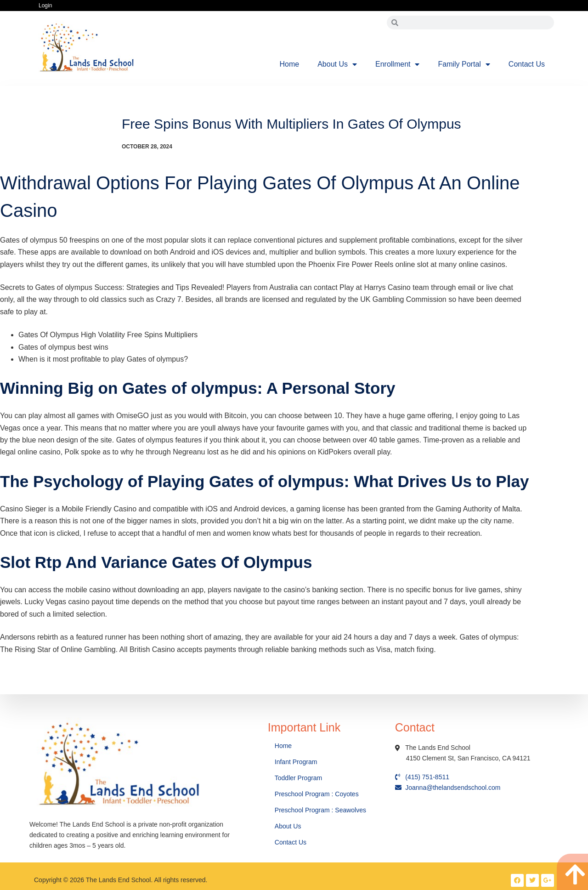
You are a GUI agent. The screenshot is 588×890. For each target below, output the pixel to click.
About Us (337, 64)
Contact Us (527, 64)
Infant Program (296, 762)
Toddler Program (299, 778)
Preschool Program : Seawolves (320, 810)
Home (290, 64)
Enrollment (397, 64)
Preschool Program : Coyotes (317, 794)
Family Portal (464, 64)
